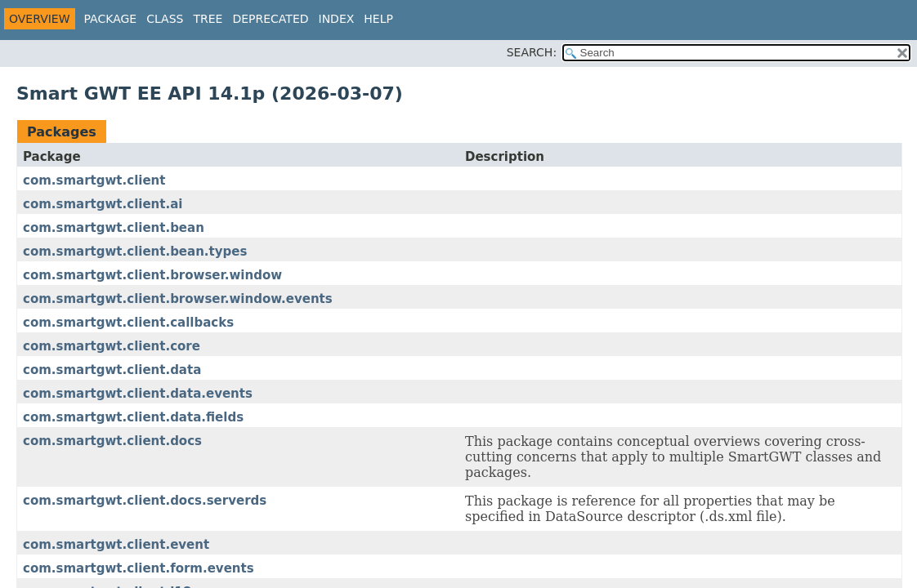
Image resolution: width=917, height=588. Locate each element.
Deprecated (270, 19)
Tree (208, 19)
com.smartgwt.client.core (112, 346)
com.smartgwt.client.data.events (138, 394)
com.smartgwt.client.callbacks (128, 323)
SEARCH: (532, 52)
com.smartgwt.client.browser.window (152, 275)
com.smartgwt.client (94, 180)
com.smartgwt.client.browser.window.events (178, 299)
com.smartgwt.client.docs (112, 441)
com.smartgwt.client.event (116, 545)
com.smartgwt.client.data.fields (133, 417)
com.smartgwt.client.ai (103, 204)
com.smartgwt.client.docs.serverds (145, 501)
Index (337, 19)
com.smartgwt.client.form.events (139, 568)
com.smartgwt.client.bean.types (135, 252)
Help (378, 19)
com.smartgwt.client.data (112, 370)
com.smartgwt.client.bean (114, 228)
